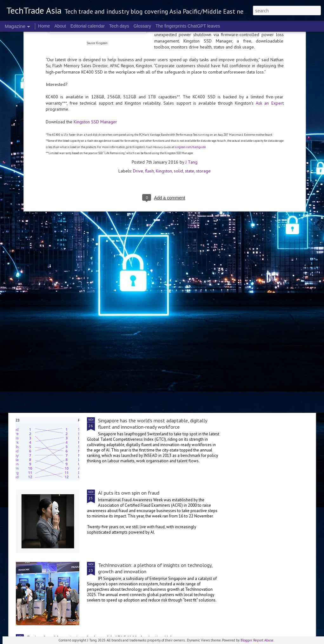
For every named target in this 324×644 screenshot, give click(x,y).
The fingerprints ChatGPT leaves (188, 26)
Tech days (119, 26)
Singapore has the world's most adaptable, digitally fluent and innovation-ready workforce (152, 424)
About (60, 26)
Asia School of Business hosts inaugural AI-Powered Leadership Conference (127, 232)
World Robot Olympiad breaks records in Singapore (151, 348)
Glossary (142, 26)
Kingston (164, 71)
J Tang (191, 62)
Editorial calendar (88, 26)
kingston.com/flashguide (190, 47)
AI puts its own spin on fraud (129, 493)
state (190, 71)
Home (44, 26)
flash (149, 71)
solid (179, 71)
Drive (138, 71)
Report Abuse (263, 640)
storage (203, 71)
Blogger (246, 640)
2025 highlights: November (269, 225)
